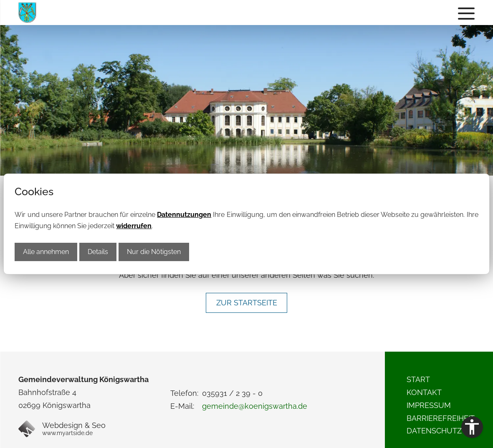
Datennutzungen (184, 215)
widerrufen (134, 226)
